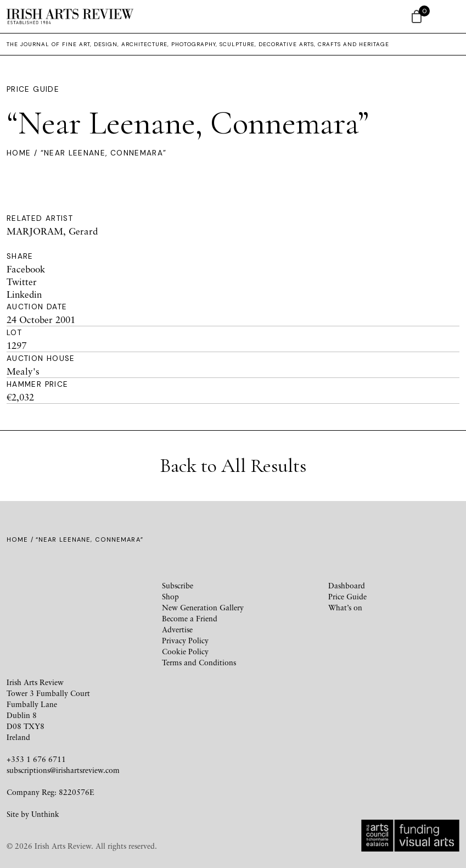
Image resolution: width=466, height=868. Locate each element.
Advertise (177, 629)
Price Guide (33, 89)
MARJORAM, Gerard (52, 231)
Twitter (22, 282)
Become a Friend (190, 618)
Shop (170, 596)
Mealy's (23, 371)
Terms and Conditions (199, 662)
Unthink (45, 814)
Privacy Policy (185, 640)
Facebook (26, 269)
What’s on (345, 607)
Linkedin (24, 294)
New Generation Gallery (203, 607)
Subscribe (178, 585)
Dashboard (347, 585)
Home (19, 153)
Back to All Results (233, 466)
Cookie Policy (185, 651)
